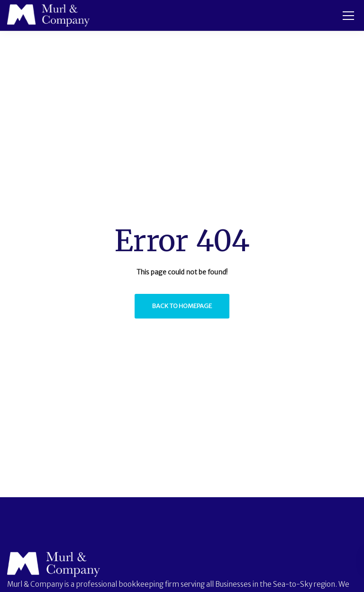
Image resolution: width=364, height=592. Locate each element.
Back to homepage (182, 306)
